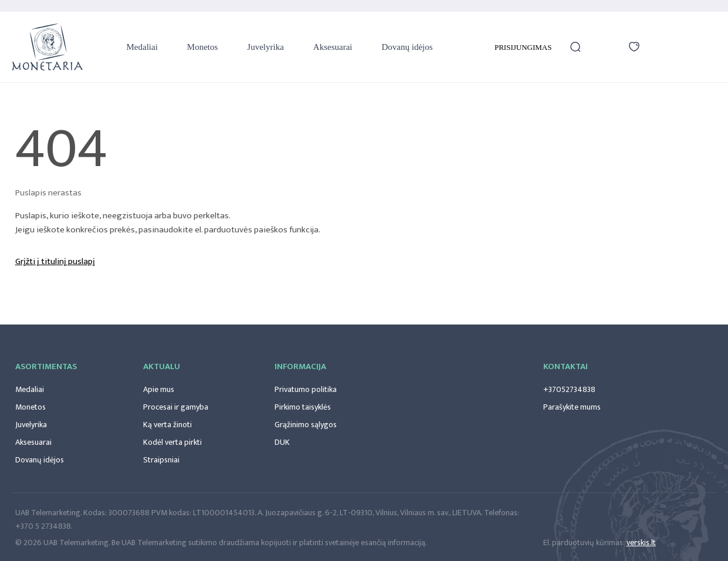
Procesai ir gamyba (176, 407)
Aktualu (162, 366)
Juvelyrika (265, 47)
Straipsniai (161, 460)
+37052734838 (569, 389)
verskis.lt (641, 543)
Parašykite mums (572, 407)
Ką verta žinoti (167, 425)
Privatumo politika (306, 389)
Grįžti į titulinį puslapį (55, 262)
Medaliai (142, 47)
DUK (282, 442)
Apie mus (159, 389)
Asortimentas (46, 366)
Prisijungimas (523, 47)
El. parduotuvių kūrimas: (584, 543)
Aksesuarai (333, 47)
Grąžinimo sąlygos (306, 425)
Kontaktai (566, 366)
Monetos (203, 47)
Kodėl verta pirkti (172, 442)
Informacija (300, 366)
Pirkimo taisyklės (303, 407)
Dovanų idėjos (407, 47)
